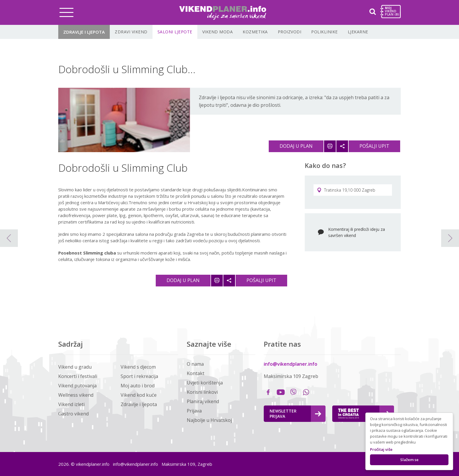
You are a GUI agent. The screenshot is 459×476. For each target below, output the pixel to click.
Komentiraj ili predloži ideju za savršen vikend (357, 232)
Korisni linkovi (202, 392)
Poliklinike (324, 32)
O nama (195, 364)
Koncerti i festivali (78, 376)
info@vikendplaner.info (291, 364)
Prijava (194, 411)
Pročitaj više (381, 449)
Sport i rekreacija (139, 376)
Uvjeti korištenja (205, 383)
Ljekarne (358, 32)
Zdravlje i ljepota (84, 32)
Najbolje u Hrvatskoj (209, 420)
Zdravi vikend (131, 32)
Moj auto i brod (138, 386)
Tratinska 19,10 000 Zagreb (346, 190)
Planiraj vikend (203, 401)
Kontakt (196, 373)
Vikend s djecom (138, 367)
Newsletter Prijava (295, 414)
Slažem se (409, 460)
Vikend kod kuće (139, 395)
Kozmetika (255, 32)
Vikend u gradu (75, 367)
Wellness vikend (76, 395)
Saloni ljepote (175, 32)
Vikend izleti (71, 404)
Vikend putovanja (77, 386)
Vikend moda (218, 32)
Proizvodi (290, 32)
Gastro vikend (73, 414)
